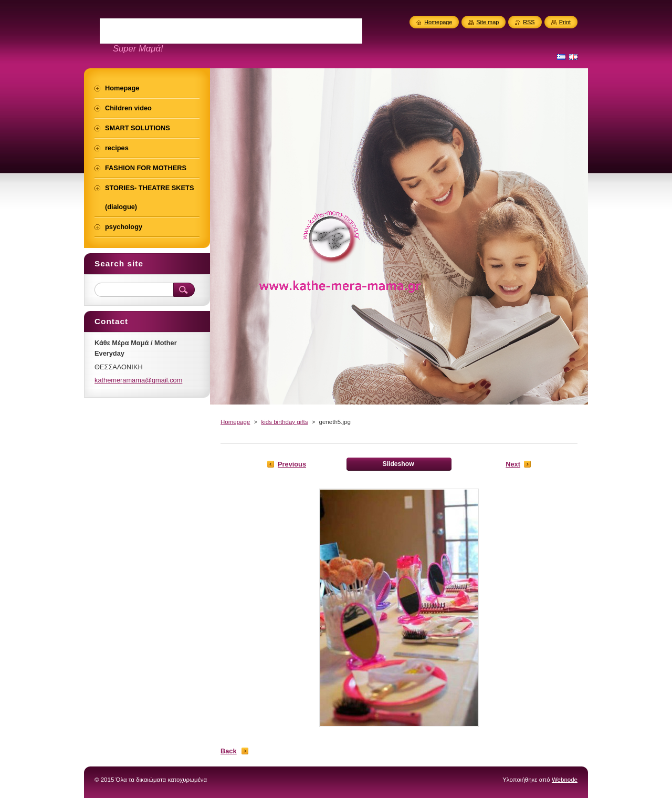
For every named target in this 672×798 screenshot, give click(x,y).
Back (229, 751)
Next (513, 464)
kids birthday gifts (284, 422)
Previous (292, 464)
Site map (487, 22)
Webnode (565, 780)
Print (565, 22)
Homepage (235, 422)
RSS (529, 22)
